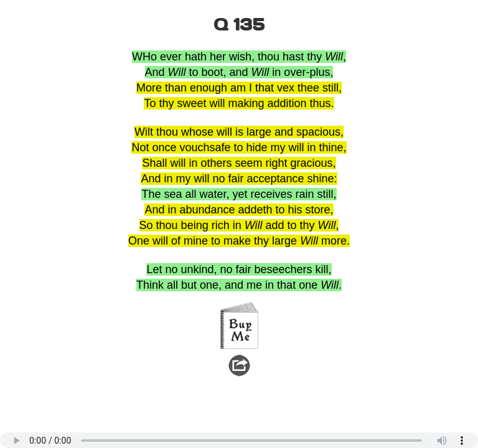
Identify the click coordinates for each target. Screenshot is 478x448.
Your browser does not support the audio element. (239, 440)
